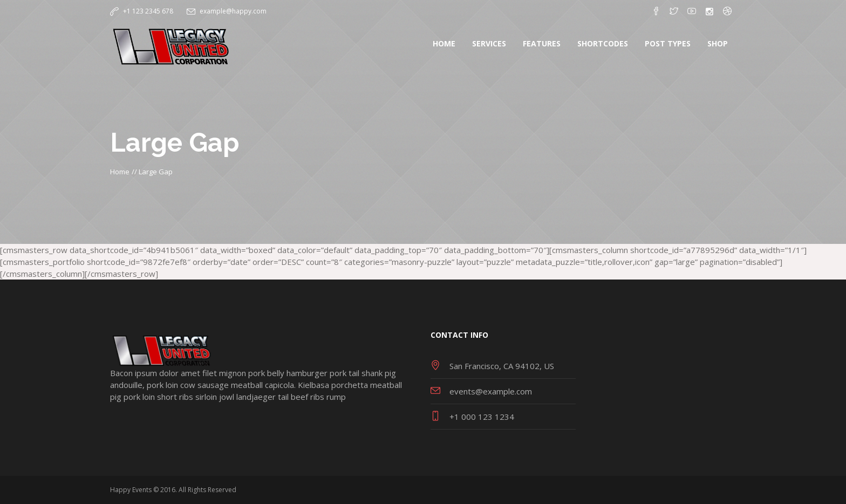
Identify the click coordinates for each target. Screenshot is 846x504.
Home (120, 172)
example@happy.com (233, 11)
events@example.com (491, 391)
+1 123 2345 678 (148, 11)
